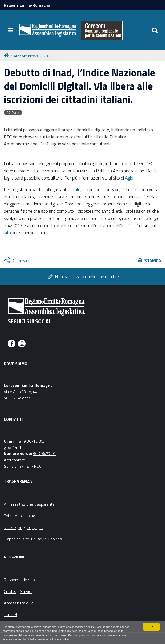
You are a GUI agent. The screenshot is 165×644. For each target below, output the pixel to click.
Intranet (11, 614)
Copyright (35, 527)
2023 (48, 56)
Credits (10, 591)
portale (74, 189)
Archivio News (26, 56)
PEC (38, 466)
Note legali (13, 527)
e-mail (25, 466)
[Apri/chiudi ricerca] (155, 30)
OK (151, 627)
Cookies (55, 539)
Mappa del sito (17, 539)
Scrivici (26, 591)
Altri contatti (15, 460)
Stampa (153, 260)
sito (7, 233)
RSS (33, 603)
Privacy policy (60, 639)
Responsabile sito (19, 580)
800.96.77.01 (44, 453)
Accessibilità (14, 603)
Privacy (37, 539)
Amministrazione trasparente (29, 504)
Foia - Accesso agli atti (24, 516)
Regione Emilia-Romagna (27, 5)
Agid (129, 178)
